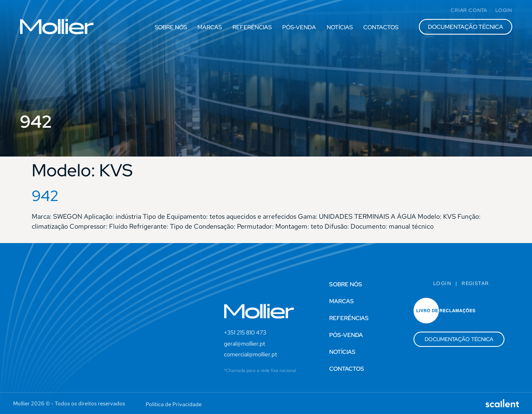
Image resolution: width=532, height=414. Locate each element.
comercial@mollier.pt (250, 354)
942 (45, 196)
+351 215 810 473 (245, 332)
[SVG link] (57, 27)
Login (442, 283)
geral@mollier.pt (244, 344)
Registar (475, 283)
